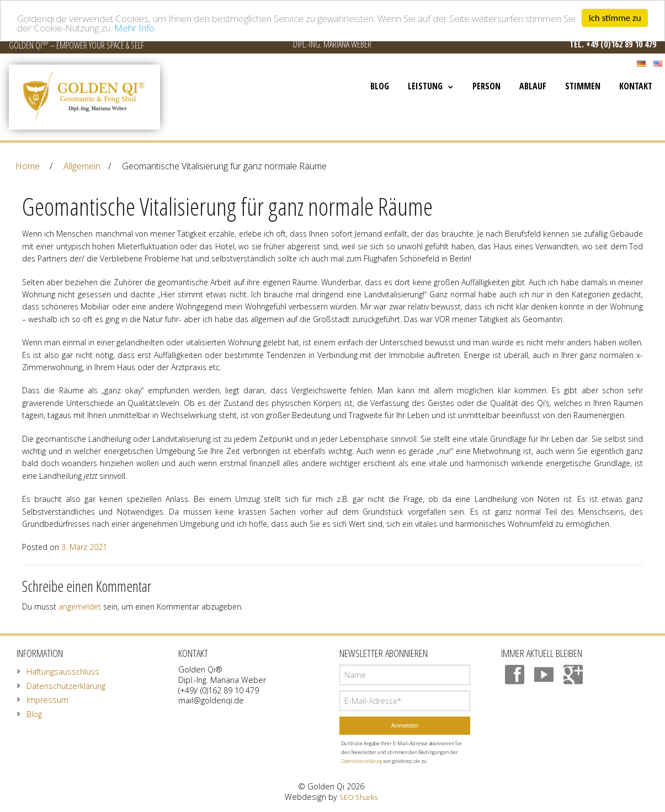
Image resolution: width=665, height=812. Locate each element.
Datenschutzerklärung (66, 686)
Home (28, 166)
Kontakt (636, 86)
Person (486, 86)
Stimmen (583, 86)
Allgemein (82, 166)
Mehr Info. (135, 28)
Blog (380, 86)
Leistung (425, 86)
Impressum (47, 700)
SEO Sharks (358, 797)
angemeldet (80, 607)
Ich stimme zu (615, 18)
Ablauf (533, 86)
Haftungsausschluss (63, 672)
